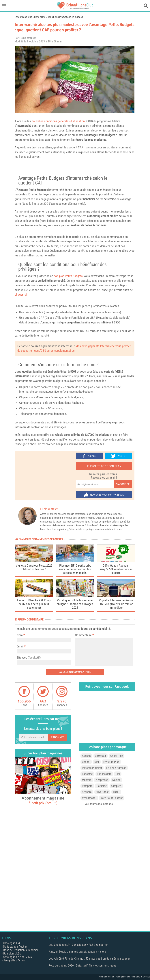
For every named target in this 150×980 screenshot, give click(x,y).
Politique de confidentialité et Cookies (133, 977)
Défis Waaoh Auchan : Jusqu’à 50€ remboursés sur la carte (116, 569)
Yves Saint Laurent (112, 798)
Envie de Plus (111, 762)
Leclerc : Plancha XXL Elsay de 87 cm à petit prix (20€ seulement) (34, 604)
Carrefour (101, 756)
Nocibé (116, 780)
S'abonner (123, 484)
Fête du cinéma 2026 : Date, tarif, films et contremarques (82, 966)
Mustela (87, 780)
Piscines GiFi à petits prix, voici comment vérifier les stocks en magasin (75, 569)
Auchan (86, 756)
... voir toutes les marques (97, 804)
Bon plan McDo (12, 954)
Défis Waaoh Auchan (15, 947)
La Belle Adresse (116, 768)
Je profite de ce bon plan (104, 466)
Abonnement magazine (43, 800)
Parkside (102, 786)
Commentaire (84, 635)
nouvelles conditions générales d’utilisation (58, 121)
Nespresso (102, 780)
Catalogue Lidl (12, 943)
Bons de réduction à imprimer (21, 950)
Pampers (87, 786)
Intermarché (80, 178)
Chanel (86, 762)
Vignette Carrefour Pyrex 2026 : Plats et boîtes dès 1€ (34, 567)
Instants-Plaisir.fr (92, 768)
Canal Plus (117, 756)
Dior (97, 762)
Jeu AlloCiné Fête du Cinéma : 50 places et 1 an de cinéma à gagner (89, 959)
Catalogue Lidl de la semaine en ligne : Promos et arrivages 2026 (75, 604)
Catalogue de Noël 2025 (18, 957)
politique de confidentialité (94, 629)
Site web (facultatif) (29, 657)
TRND (116, 792)
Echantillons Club (23, 17)
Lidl (118, 774)
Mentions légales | (107, 977)
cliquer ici (21, 294)
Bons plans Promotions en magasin (65, 17)
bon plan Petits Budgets (68, 276)
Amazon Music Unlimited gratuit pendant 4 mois (77, 952)
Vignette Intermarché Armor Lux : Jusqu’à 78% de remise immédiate (116, 604)
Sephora (87, 792)
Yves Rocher (89, 798)
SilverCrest (102, 792)
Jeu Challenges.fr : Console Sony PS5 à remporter (78, 945)
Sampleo (116, 786)
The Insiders (104, 774)
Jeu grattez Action (14, 960)
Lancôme (87, 774)
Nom (20, 635)
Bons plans (40, 17)
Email (20, 646)
